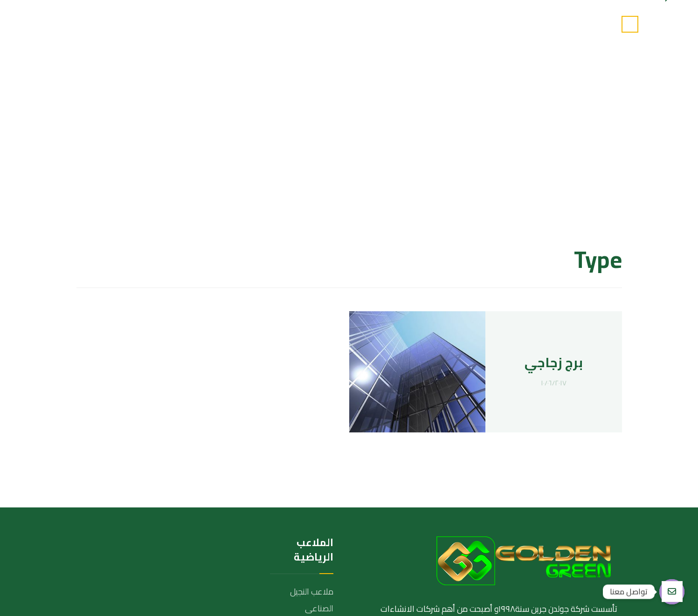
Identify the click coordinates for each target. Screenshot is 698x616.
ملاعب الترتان (312, 503)
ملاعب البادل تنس (304, 469)
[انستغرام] (564, 535)
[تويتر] (585, 535)
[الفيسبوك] (606, 535)
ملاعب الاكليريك (306, 486)
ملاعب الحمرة (310, 519)
